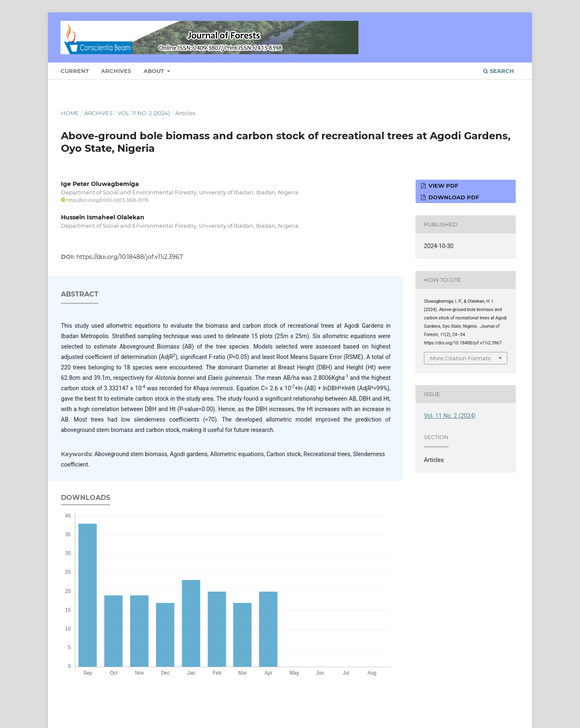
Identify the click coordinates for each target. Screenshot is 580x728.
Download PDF (453, 197)
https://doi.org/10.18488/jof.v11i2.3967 (130, 257)
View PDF (443, 186)
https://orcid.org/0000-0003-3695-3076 (105, 200)
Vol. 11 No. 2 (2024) (144, 113)
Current (75, 71)
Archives (116, 71)
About (155, 71)
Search (499, 71)
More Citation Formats (460, 358)
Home (70, 113)
